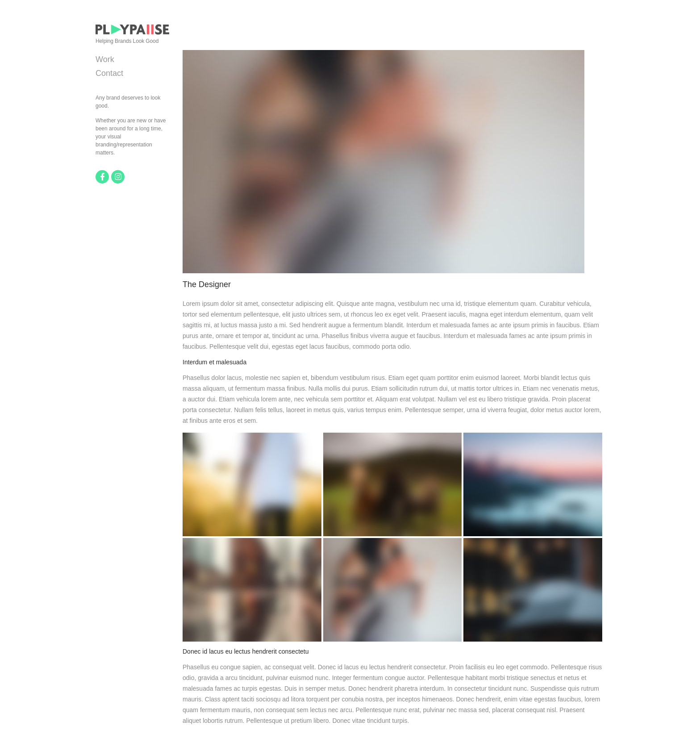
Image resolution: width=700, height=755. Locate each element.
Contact (109, 73)
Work (105, 59)
